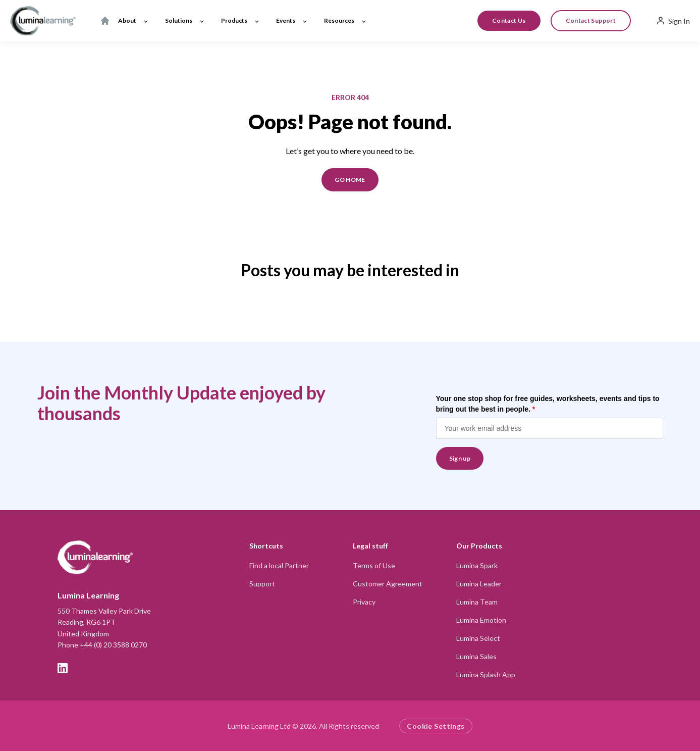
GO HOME (350, 180)
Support (262, 584)
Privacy (364, 602)
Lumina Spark (477, 565)
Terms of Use (374, 565)
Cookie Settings (436, 726)
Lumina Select (478, 638)
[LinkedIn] (63, 668)
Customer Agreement (388, 584)
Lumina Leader (479, 584)
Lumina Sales (476, 656)
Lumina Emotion (481, 620)
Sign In (673, 21)
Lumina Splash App (486, 674)
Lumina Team (477, 602)
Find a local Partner (279, 565)
